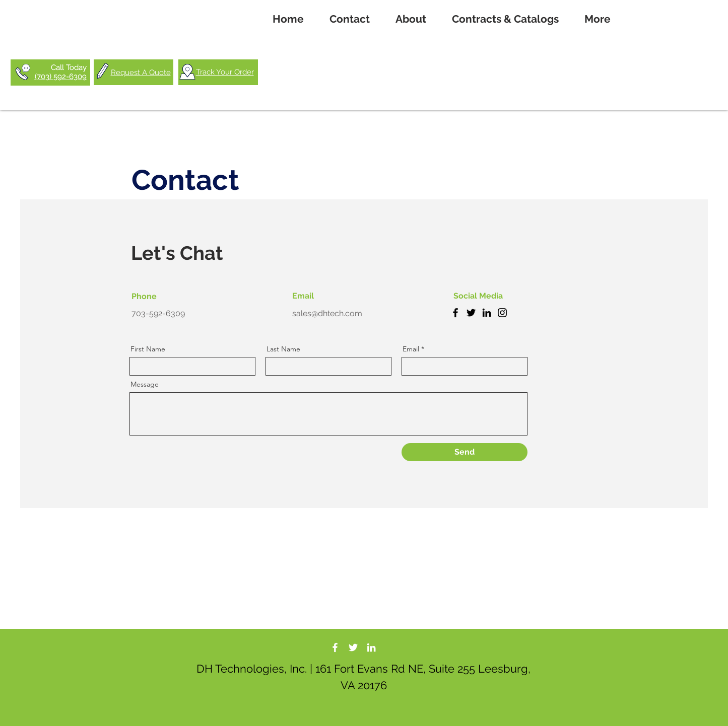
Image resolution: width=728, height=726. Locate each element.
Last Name (283, 349)
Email (411, 349)
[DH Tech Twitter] (353, 647)
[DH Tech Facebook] (335, 647)
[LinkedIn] (487, 313)
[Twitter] (471, 313)
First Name (148, 349)
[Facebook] (455, 313)
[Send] (465, 452)
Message (145, 384)
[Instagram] (502, 313)
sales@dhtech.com (327, 313)
